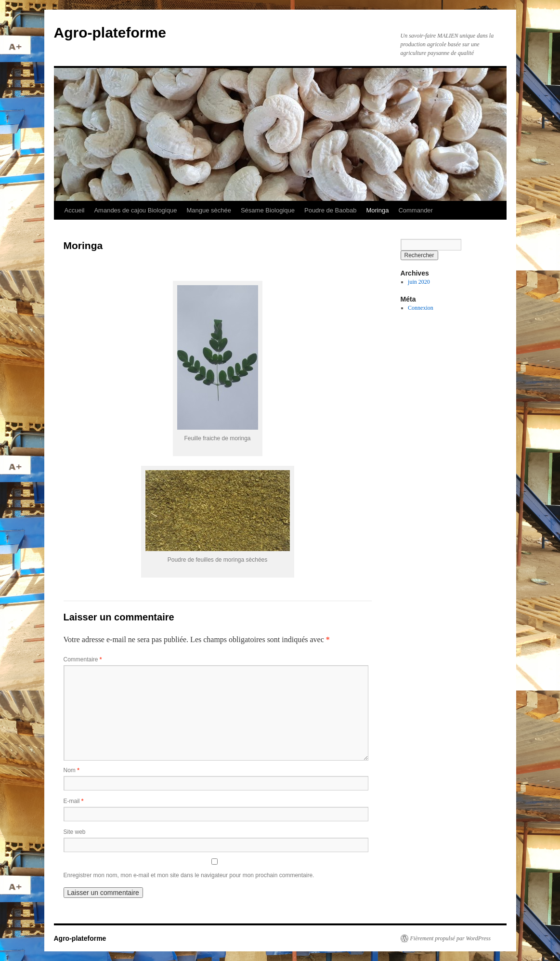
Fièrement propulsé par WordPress (450, 938)
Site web (75, 832)
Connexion (421, 308)
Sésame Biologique (268, 210)
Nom (72, 770)
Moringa (377, 210)
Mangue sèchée (209, 210)
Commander (416, 210)
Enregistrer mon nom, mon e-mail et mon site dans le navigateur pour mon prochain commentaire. (189, 875)
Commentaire (83, 659)
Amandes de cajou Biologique (135, 210)
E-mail (74, 801)
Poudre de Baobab (330, 210)
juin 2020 (419, 282)
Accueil (75, 210)
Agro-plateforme (110, 33)
